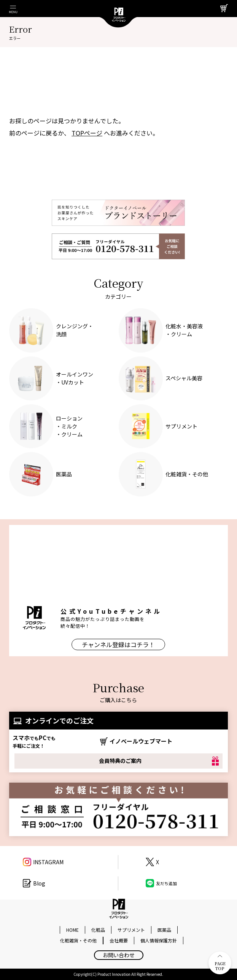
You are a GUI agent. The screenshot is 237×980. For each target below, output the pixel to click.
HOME (72, 930)
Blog (39, 883)
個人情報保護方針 (159, 940)
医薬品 (164, 930)
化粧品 (98, 930)
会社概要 (119, 940)
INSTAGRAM (48, 862)
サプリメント (131, 930)
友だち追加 (166, 883)
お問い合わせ (119, 955)
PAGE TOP (220, 963)
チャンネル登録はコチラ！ (118, 644)
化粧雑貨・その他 (78, 940)
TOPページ (87, 133)
